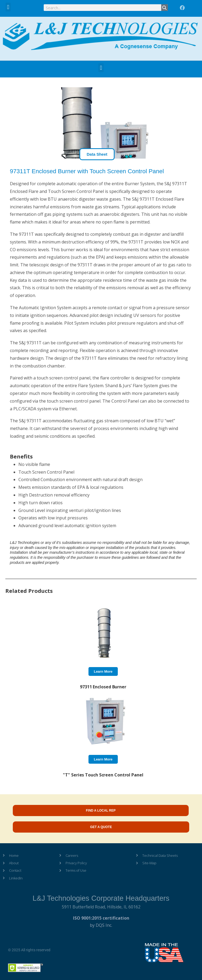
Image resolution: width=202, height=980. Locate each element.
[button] (8, 7)
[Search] (165, 8)
